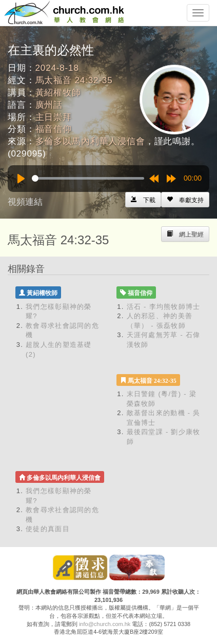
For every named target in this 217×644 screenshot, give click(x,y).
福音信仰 (54, 129)
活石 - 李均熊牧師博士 (164, 307)
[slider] (88, 178)
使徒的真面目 (48, 529)
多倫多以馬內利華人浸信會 (90, 141)
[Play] (21, 179)
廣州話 (49, 105)
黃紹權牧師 (58, 93)
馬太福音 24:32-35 (74, 80)
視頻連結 (25, 202)
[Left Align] (185, 200)
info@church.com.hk (105, 624)
